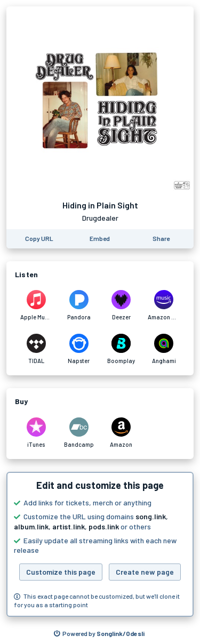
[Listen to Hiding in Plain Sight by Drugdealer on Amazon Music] (164, 305)
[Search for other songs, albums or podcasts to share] (99, 634)
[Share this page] (161, 239)
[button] (100, 544)
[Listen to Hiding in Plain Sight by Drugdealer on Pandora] (79, 305)
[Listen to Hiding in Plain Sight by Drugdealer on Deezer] (122, 305)
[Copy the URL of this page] (39, 239)
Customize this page (61, 572)
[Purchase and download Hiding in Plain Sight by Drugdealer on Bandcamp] (79, 433)
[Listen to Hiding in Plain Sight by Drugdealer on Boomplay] (122, 349)
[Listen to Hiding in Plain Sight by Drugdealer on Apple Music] (36, 305)
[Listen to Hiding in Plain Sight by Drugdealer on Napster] (79, 349)
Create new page (145, 572)
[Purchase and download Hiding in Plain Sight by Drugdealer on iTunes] (36, 433)
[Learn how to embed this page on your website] (100, 239)
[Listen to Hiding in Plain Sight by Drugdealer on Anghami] (164, 349)
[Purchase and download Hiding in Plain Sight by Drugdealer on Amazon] (122, 433)
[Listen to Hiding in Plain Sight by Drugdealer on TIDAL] (36, 349)
